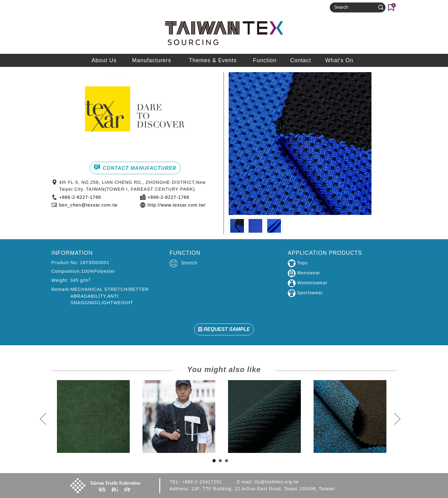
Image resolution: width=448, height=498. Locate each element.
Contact (301, 60)
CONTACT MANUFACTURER (135, 167)
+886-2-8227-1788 (80, 197)
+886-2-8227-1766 (168, 197)
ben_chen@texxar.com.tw (88, 205)
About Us (104, 60)
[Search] (355, 7)
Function (265, 60)
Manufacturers (152, 60)
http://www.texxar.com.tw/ (177, 205)
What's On (339, 60)
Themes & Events (213, 60)
